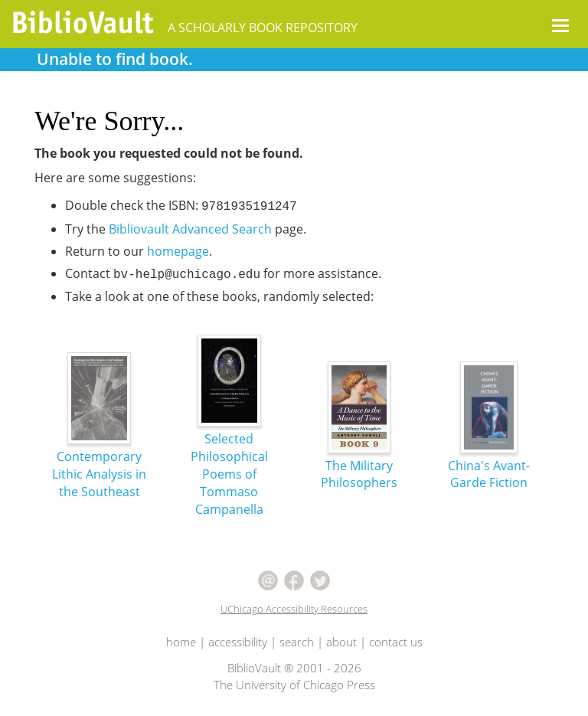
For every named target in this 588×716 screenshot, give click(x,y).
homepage (178, 251)
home (181, 642)
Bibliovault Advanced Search (190, 229)
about (341, 642)
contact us (396, 642)
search (297, 642)
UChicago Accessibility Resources (294, 609)
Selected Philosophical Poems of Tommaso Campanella (229, 445)
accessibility (238, 642)
